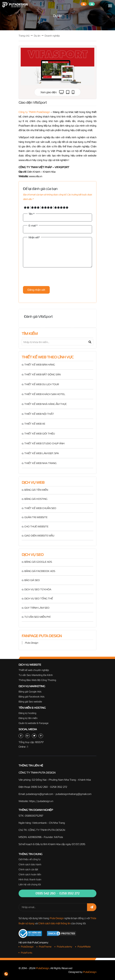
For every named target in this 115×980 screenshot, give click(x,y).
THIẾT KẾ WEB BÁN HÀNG (40, 365)
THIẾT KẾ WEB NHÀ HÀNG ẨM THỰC (46, 404)
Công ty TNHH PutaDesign (34, 112)
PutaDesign (43, 968)
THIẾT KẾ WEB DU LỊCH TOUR (42, 384)
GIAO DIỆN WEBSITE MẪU (39, 536)
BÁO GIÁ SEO (32, 580)
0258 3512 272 (59, 790)
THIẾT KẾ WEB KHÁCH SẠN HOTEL (45, 394)
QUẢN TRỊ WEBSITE (36, 517)
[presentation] (46, 277)
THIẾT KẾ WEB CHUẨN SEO (40, 508)
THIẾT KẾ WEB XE (35, 424)
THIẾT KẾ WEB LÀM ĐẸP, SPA (42, 453)
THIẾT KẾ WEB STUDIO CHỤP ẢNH (44, 443)
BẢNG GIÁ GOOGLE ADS (38, 562)
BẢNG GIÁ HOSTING (36, 499)
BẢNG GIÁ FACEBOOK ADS (40, 571)
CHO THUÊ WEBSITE (36, 526)
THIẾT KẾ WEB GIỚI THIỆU (40, 434)
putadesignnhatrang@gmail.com (74, 797)
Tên (32, 214)
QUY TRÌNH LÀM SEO (37, 608)
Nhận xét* (34, 237)
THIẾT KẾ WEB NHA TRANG (40, 463)
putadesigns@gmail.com (40, 797)
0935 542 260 (39, 790)
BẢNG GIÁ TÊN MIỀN (36, 490)
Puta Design (31, 643)
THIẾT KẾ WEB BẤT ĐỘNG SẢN (42, 374)
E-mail (33, 225)
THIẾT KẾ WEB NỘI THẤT (39, 414)
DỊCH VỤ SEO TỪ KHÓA (38, 589)
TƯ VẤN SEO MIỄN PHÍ (37, 617)
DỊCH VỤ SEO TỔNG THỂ (39, 598)
